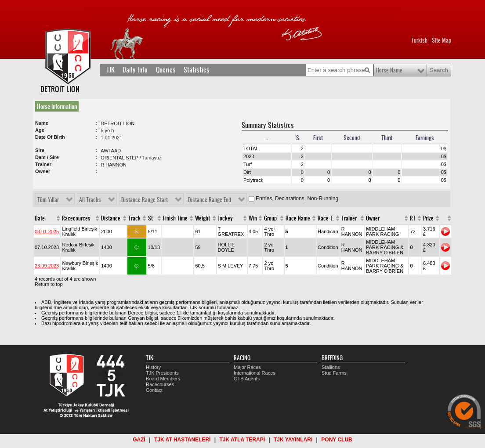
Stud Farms (334, 373)
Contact (154, 390)
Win (253, 218)
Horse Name (389, 70)
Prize (428, 218)
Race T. (326, 218)
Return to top (49, 284)
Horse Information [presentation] (57, 106)
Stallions (331, 367)
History (153, 367)
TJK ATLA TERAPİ (242, 440)
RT (413, 218)
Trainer (349, 218)
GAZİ (139, 440)
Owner (373, 218)
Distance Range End (210, 200)
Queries (166, 70)
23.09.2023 (47, 266)
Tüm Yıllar (48, 200)
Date (40, 218)
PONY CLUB (337, 440)
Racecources (76, 218)
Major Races (247, 367)
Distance (111, 218)
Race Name (298, 218)
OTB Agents (247, 379)
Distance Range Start (145, 200)
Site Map (442, 40)
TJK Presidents (162, 373)
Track (134, 218)
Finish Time (175, 218)
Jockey (225, 218)
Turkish (419, 40)
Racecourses (160, 384)
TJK (110, 70)
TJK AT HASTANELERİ (182, 440)
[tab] (59, 106)
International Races (255, 373)
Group (270, 218)
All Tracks (90, 200)
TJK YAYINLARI (293, 440)
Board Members (163, 379)
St (150, 218)
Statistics (197, 70)
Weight (203, 218)
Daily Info (135, 70)
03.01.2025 (47, 231)
